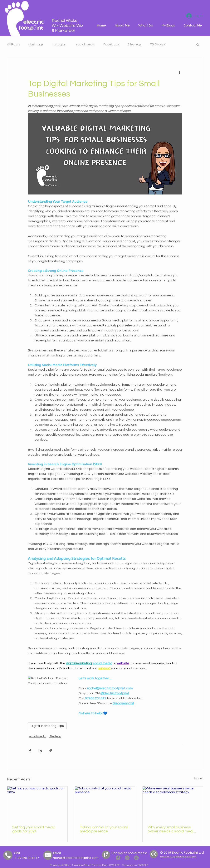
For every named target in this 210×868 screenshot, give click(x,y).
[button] (146, 26)
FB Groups (158, 44)
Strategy (135, 44)
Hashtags (36, 44)
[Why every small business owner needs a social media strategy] (173, 803)
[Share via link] (50, 751)
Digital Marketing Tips (47, 726)
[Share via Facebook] (30, 751)
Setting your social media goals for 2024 (34, 829)
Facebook (111, 44)
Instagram (60, 44)
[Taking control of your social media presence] (105, 803)
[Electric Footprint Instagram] (127, 858)
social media (86, 44)
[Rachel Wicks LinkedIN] (136, 858)
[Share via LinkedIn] (40, 751)
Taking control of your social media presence (104, 829)
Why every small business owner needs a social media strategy (172, 829)
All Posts (14, 44)
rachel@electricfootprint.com (76, 858)
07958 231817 (28, 858)
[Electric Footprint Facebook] (118, 858)
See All (199, 779)
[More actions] (180, 72)
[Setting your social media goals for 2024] (37, 803)
